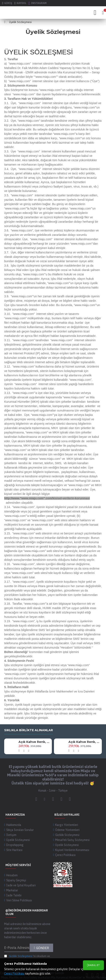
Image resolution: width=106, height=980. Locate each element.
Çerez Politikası (14, 974)
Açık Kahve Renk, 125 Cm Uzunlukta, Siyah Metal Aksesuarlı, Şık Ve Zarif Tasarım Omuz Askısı (34, 742)
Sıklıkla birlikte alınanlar (29, 730)
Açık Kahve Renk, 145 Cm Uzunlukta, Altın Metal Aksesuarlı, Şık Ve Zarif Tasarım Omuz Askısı (84, 742)
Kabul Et (94, 965)
